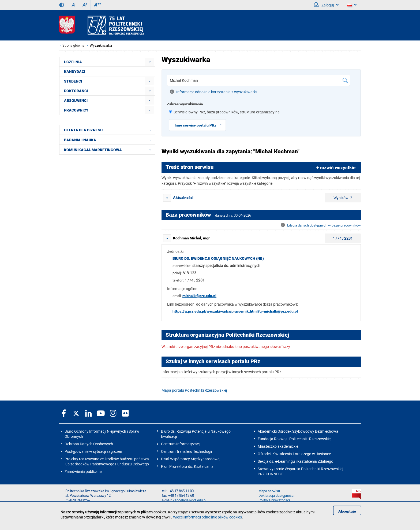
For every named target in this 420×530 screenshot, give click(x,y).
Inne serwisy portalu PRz (200, 124)
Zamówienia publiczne (83, 471)
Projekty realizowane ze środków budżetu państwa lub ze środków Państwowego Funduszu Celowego (107, 461)
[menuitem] (150, 62)
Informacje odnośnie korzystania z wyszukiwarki (213, 92)
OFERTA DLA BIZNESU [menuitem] (109, 130)
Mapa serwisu (269, 491)
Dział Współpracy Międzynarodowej (191, 459)
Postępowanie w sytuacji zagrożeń (93, 451)
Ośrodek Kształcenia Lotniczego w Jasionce (294, 454)
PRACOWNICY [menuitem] (76, 110)
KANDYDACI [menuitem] (75, 72)
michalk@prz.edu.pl (199, 296)
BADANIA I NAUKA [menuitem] (109, 140)
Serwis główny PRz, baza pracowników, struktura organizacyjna (227, 112)
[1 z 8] (170, 112)
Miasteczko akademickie (278, 446)
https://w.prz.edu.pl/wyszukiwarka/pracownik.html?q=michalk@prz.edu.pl (235, 311)
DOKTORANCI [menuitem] (76, 91)
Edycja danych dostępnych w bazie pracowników (321, 225)
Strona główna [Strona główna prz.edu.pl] (73, 45)
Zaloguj (326, 5)
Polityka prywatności (274, 500)
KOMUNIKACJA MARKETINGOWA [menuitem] (109, 150)
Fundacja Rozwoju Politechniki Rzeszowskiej (295, 439)
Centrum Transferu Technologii (186, 451)
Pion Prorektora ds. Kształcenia (187, 466)
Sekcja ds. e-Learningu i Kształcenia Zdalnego (295, 461)
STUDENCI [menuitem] (73, 81)
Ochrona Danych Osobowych (89, 444)
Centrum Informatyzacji (181, 444)
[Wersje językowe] (352, 5)
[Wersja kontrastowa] (62, 5)
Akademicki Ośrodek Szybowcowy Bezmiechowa (298, 431)
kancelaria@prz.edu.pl (190, 500)
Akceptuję (347, 511)
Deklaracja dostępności (276, 496)
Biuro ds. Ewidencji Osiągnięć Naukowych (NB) (218, 258)
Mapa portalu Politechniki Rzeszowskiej (194, 390)
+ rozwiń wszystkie (336, 168)
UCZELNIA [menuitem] (73, 62)
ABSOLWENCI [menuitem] (76, 101)
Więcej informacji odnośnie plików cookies (207, 517)
